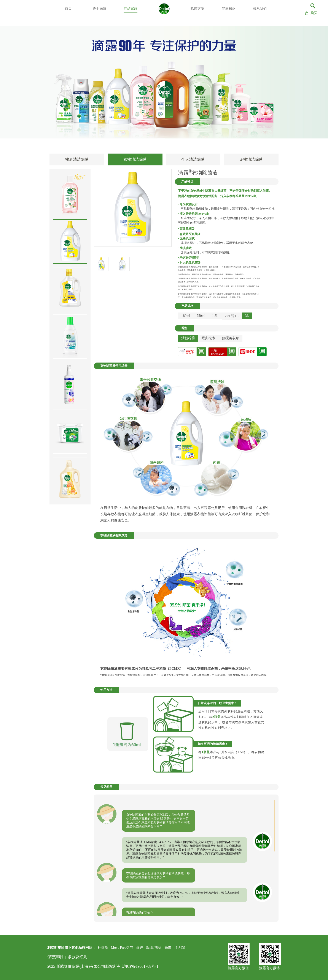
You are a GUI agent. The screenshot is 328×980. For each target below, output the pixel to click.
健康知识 (229, 9)
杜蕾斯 (103, 948)
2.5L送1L (232, 316)
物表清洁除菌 (77, 159)
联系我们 (260, 9)
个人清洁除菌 (193, 159)
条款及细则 (78, 957)
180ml (186, 316)
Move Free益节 (122, 948)
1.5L (215, 316)
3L (247, 316)
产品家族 (131, 9)
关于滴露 (99, 9)
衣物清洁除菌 (135, 159)
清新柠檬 (188, 338)
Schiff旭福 (154, 948)
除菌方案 (197, 9)
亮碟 (168, 948)
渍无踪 (180, 948)
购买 (311, 13)
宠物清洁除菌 (251, 159)
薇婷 (140, 948)
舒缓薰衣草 (231, 338)
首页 (68, 9)
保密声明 (55, 957)
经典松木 (209, 338)
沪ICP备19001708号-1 (140, 966)
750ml (201, 316)
